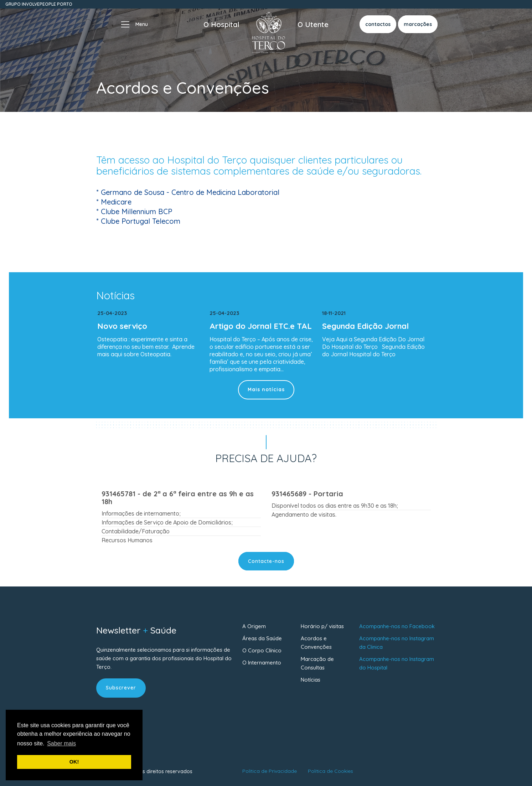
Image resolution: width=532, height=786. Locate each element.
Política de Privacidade (270, 771)
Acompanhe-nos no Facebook (397, 626)
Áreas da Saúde (262, 638)
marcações (418, 24)
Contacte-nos (266, 561)
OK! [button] (74, 762)
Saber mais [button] (61, 743)
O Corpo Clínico (262, 650)
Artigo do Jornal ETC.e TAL (261, 326)
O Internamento (262, 663)
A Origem (254, 626)
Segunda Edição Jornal (365, 326)
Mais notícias (266, 389)
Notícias (311, 680)
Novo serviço (122, 326)
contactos (378, 24)
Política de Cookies (330, 771)
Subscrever (121, 688)
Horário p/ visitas (322, 626)
